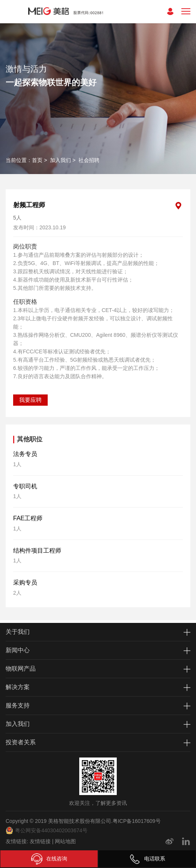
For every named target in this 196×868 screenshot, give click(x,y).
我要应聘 (30, 387)
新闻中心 (18, 650)
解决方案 (18, 687)
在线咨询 (49, 859)
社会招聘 (89, 160)
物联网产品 (21, 669)
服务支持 (18, 705)
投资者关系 (21, 742)
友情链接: (17, 841)
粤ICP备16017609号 (137, 821)
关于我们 (18, 632)
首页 (37, 160)
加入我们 (60, 160)
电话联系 (147, 859)
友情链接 (40, 841)
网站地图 (65, 841)
